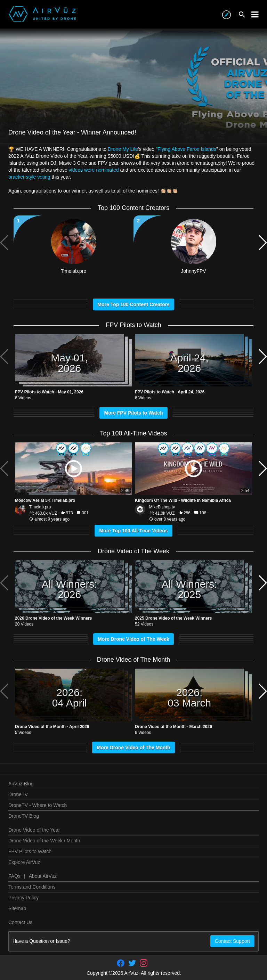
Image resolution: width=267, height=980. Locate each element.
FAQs (14, 876)
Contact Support (232, 941)
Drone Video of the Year (34, 830)
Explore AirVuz (24, 862)
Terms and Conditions (32, 887)
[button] (262, 243)
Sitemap (17, 908)
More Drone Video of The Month (133, 748)
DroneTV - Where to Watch (38, 805)
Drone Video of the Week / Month (44, 841)
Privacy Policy (23, 898)
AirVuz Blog (21, 784)
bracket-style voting (29, 177)
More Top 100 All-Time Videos (133, 531)
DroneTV (18, 794)
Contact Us (20, 922)
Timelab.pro (40, 507)
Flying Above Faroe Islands (187, 149)
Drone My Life (123, 149)
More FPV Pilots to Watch (133, 413)
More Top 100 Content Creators (133, 304)
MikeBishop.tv (162, 507)
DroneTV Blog (24, 816)
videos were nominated (94, 170)
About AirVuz (43, 876)
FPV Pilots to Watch (30, 851)
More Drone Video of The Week (133, 639)
